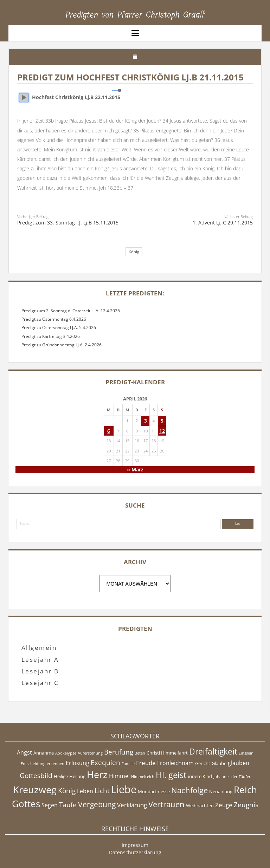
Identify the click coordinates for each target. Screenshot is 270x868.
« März (135, 469)
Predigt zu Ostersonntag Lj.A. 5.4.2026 (59, 328)
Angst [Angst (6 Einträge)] (24, 752)
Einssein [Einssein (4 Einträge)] (246, 753)
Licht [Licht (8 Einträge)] (102, 791)
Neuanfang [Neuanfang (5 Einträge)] (221, 791)
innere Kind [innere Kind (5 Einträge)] (200, 776)
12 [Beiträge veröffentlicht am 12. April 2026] (162, 431)
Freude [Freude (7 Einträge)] (146, 763)
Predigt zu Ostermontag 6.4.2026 (54, 319)
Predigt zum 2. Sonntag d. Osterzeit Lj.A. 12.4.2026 (71, 311)
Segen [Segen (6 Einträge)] (50, 805)
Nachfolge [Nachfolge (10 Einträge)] (189, 790)
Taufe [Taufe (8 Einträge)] (68, 805)
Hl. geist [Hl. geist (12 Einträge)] (171, 775)
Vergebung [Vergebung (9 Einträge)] (97, 804)
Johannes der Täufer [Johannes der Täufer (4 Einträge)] (232, 777)
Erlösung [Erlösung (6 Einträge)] (78, 763)
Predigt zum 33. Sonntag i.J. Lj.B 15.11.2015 (68, 223)
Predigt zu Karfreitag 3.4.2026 (51, 336)
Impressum (135, 845)
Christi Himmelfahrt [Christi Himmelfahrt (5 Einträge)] (167, 753)
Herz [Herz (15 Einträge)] (97, 774)
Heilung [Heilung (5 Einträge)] (77, 776)
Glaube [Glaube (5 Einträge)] (219, 763)
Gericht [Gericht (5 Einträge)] (203, 763)
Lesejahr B (40, 671)
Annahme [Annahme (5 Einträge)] (44, 753)
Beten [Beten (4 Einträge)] (140, 753)
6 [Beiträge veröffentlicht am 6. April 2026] (109, 431)
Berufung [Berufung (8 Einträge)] (119, 752)
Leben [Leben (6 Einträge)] (85, 791)
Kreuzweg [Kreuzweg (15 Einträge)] (35, 789)
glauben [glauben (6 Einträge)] (239, 763)
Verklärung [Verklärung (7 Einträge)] (132, 805)
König (134, 252)
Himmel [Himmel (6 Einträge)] (119, 776)
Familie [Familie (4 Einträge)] (128, 764)
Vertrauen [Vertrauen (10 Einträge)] (166, 804)
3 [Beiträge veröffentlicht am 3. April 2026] (146, 421)
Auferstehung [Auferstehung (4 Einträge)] (90, 753)
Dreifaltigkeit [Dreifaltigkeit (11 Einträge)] (213, 751)
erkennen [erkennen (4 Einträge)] (56, 764)
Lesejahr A (40, 660)
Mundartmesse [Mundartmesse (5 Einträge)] (154, 791)
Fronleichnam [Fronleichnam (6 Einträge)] (175, 763)
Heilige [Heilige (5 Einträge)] (61, 776)
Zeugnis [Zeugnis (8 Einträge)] (246, 805)
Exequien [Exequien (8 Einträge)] (105, 763)
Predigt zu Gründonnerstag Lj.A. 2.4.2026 (62, 345)
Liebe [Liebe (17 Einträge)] (124, 789)
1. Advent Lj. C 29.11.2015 (223, 223)
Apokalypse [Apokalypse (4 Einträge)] (66, 753)
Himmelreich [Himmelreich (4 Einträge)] (143, 777)
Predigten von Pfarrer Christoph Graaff (135, 15)
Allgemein (39, 648)
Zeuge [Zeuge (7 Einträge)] (224, 805)
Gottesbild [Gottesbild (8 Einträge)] (36, 776)
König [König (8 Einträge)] (67, 791)
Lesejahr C (40, 683)
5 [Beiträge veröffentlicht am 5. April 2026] (162, 421)
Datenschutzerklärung (135, 852)
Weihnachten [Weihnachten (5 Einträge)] (200, 805)
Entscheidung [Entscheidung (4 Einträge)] (33, 764)
